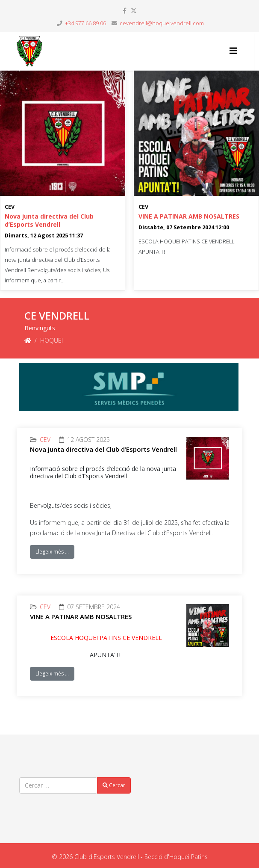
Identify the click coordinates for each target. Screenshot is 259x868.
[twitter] (134, 10)
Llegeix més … (52, 552)
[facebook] (125, 10)
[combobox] (58, 785)
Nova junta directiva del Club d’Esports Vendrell (49, 220)
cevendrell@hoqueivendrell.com (162, 23)
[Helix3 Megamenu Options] (233, 51)
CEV (10, 207)
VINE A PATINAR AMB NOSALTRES (189, 216)
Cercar (114, 785)
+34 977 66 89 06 (85, 23)
